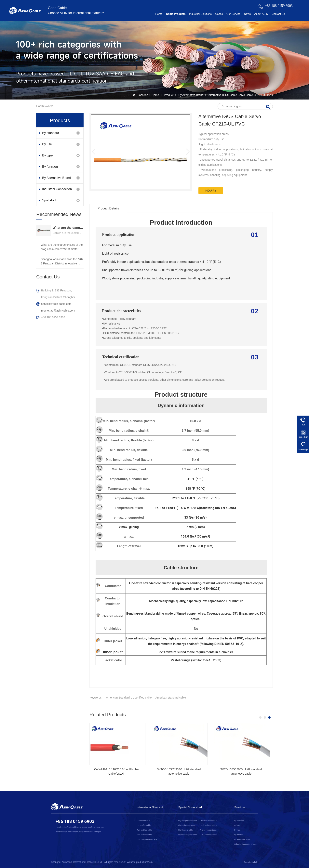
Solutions (240, 807)
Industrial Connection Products (57, 191)
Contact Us (278, 14)
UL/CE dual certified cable (147, 839)
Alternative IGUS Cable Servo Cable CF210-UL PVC (241, 95)
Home (159, 14)
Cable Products (176, 14)
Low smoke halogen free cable (209, 821)
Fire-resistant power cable (188, 825)
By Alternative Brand (191, 95)
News (247, 14)
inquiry (211, 191)
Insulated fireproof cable (188, 835)
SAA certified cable (144, 835)
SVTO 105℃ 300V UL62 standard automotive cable (241, 771)
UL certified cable (144, 821)
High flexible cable (186, 830)
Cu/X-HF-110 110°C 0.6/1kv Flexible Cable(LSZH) (117, 771)
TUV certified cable (144, 830)
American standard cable (171, 698)
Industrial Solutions (200, 14)
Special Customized (190, 807)
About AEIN (261, 14)
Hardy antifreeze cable (208, 825)
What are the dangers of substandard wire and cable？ (68, 228)
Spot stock (50, 200)
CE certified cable (144, 825)
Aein (150, 862)
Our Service (233, 14)
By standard (51, 133)
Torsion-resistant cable (208, 830)
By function (50, 167)
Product (169, 95)
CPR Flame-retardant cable (209, 835)
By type (47, 155)
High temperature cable (188, 821)
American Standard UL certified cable (129, 698)
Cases (219, 14)
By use (47, 144)
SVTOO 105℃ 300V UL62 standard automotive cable (179, 771)
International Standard (150, 807)
